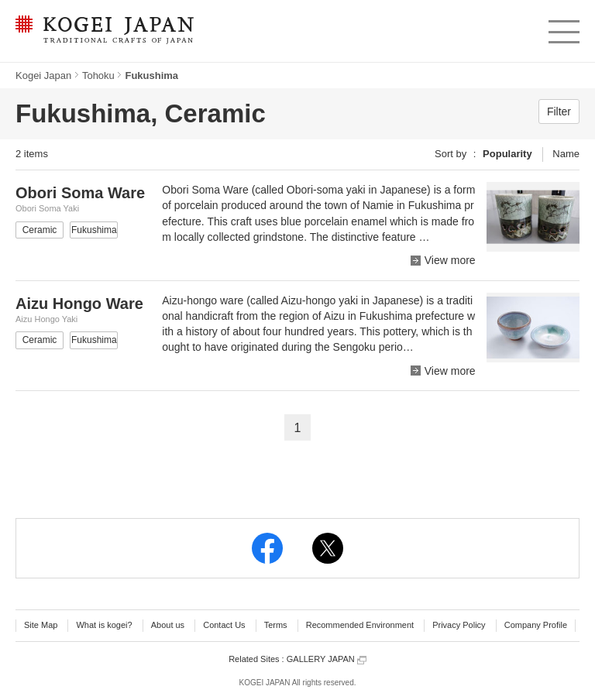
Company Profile (536, 625)
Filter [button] (559, 112)
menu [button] (563, 28)
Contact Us (224, 625)
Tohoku (98, 75)
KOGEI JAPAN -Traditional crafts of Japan (104, 31)
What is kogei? (104, 625)
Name (566, 154)
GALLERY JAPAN (327, 659)
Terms (276, 625)
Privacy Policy (459, 625)
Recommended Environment (360, 625)
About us (168, 625)
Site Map (41, 625)
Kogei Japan (43, 75)
